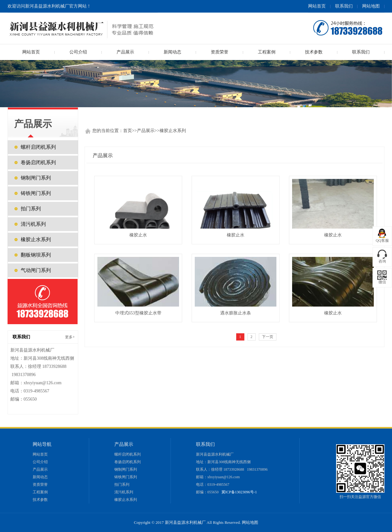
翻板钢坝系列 (36, 255)
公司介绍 (78, 52)
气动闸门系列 (36, 270)
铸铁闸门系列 (36, 193)
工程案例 (267, 52)
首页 (128, 131)
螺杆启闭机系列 (38, 147)
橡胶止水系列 (173, 131)
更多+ (70, 337)
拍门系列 (31, 209)
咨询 (382, 261)
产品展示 (146, 131)
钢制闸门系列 (36, 178)
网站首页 (317, 6)
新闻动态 (172, 52)
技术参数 (314, 52)
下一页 (268, 337)
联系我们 (344, 6)
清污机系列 (33, 224)
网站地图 (371, 6)
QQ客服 (382, 241)
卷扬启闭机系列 (38, 162)
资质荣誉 (220, 52)
